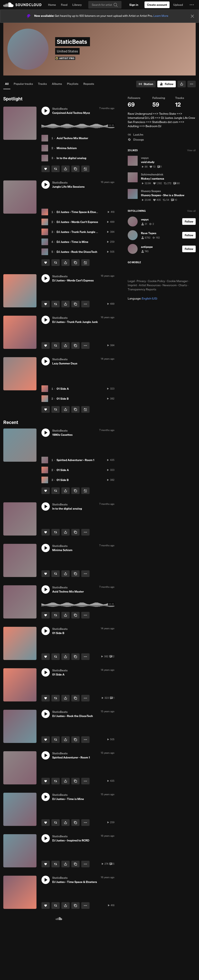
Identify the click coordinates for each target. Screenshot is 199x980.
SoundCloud (22, 5)
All (7, 84)
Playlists (73, 84)
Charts (183, 285)
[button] (192, 5)
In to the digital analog (71, 158)
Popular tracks (23, 84)
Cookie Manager (177, 281)
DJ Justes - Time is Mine (72, 242)
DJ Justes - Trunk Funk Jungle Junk (79, 232)
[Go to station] (146, 84)
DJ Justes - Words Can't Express (77, 222)
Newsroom (170, 285)
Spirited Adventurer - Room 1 (75, 460)
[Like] (46, 169)
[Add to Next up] (85, 169)
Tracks (42, 84)
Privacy (141, 281)
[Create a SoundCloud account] (157, 5)
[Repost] (56, 169)
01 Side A (63, 389)
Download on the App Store (140, 271)
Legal (131, 281)
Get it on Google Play (168, 271)
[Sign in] (134, 5)
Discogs (136, 140)
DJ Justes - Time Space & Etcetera (79, 212)
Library (77, 5)
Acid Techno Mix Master (72, 138)
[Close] (192, 16)
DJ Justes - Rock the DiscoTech (77, 252)
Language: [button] (142, 298)
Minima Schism (67, 148)
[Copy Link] (75, 169)
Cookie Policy (156, 281)
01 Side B (63, 399)
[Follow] (167, 84)
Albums (57, 84)
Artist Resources (150, 285)
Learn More (161, 16)
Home (52, 5)
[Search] (105, 5)
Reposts (89, 84)
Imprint (132, 285)
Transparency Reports (142, 289)
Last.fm (135, 135)
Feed (64, 5)
